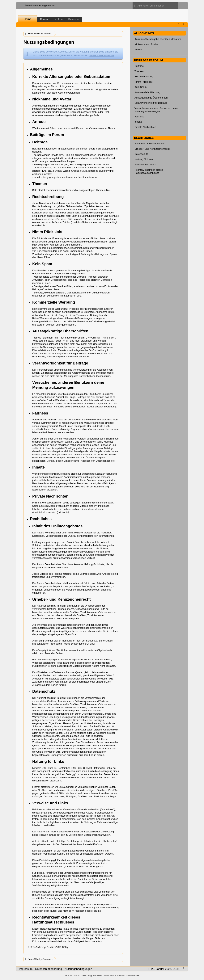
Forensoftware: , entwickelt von (102, 976)
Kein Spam (140, 87)
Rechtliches (144, 138)
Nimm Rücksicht (143, 82)
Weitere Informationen (102, 55)
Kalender (74, 19)
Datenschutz (141, 154)
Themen (139, 71)
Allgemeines (144, 33)
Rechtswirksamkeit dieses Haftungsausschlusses (149, 171)
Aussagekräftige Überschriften (151, 98)
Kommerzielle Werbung (147, 92)
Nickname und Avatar (146, 44)
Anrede (138, 50)
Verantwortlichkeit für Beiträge (151, 103)
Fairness (139, 117)
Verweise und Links (145, 164)
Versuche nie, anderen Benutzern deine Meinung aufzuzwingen (156, 110)
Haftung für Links (144, 159)
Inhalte (138, 122)
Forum (44, 19)
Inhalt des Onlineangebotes (150, 143)
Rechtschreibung (144, 76)
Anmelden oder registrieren (40, 5)
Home (28, 19)
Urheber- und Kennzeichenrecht (152, 149)
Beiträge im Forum (149, 60)
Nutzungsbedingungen (78, 969)
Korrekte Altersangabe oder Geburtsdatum (158, 39)
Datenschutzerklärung (49, 969)
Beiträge (139, 66)
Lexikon (58, 19)
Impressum (26, 969)
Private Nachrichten (145, 127)
